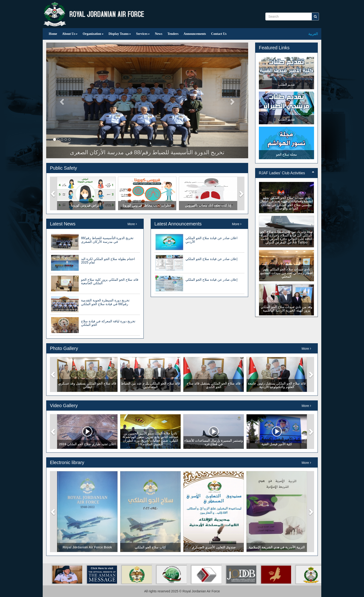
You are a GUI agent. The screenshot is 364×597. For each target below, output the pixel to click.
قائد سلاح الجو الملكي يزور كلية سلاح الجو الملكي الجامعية (110, 281)
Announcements (195, 34)
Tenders (173, 34)
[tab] (286, 173)
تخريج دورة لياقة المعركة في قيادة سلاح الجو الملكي (108, 323)
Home (53, 34)
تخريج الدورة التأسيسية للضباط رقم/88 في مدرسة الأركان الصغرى (107, 240)
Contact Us (219, 34)
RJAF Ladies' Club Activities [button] (286, 173)
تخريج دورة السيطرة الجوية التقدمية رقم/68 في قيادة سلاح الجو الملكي (105, 302)
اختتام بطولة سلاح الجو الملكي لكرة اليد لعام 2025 (108, 261)
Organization (93, 34)
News (159, 34)
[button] (53, 193)
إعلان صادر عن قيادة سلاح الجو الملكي (211, 259)
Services (143, 34)
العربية (313, 34)
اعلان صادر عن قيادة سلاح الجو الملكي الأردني (211, 240)
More (132, 224)
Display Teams (120, 34)
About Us (70, 34)
